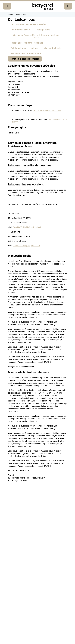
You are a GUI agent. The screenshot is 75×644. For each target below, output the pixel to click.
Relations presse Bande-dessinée (27, 43)
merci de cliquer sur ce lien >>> (47, 111)
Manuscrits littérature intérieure (26, 53)
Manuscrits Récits (52, 48)
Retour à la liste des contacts (25, 59)
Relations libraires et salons (24, 48)
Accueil (11, 15)
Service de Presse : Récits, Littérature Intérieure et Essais (37, 36)
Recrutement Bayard (21, 30)
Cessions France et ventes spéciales (28, 24)
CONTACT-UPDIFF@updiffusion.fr (27, 227)
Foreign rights (43, 30)
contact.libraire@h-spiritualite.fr (26, 246)
